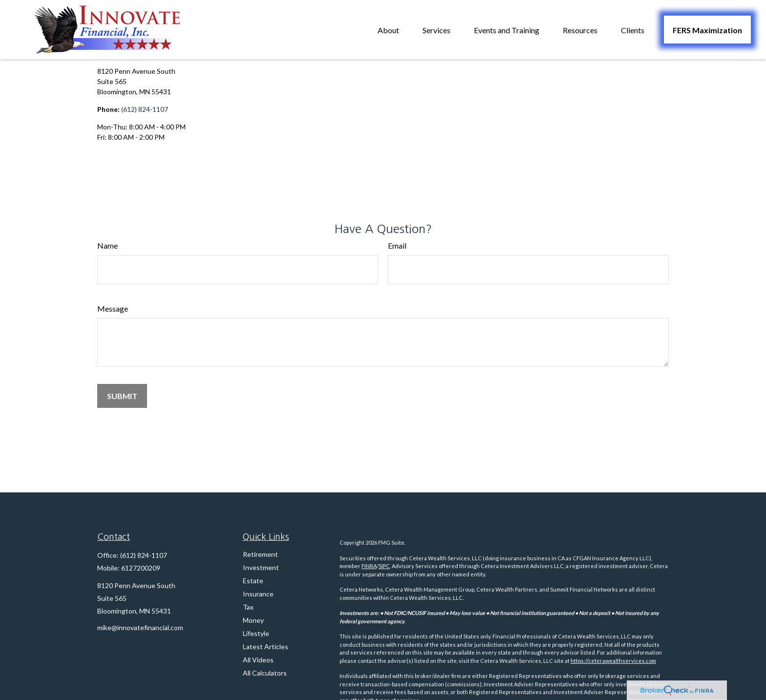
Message (113, 308)
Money (253, 620)
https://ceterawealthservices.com (613, 661)
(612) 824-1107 (145, 109)
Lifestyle (256, 633)
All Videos (258, 660)
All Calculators (265, 673)
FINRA (369, 566)
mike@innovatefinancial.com (140, 627)
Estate (253, 581)
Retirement (260, 554)
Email (397, 245)
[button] (388, 30)
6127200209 (141, 568)
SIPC (384, 566)
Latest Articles (266, 647)
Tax (248, 607)
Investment (261, 567)
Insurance (258, 594)
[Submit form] (122, 396)
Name (107, 245)
